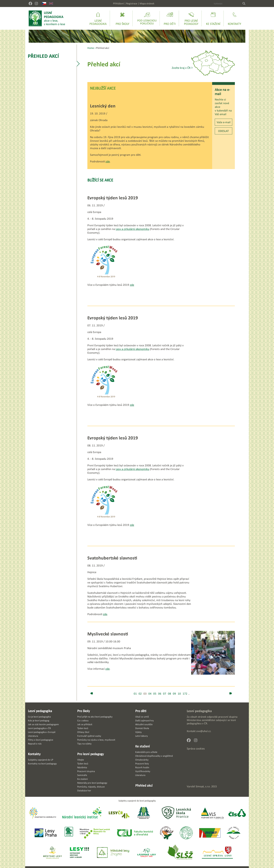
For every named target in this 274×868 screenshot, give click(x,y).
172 (185, 694)
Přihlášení (118, 3)
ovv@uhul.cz (203, 731)
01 (135, 694)
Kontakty (34, 754)
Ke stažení (143, 746)
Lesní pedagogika (40, 711)
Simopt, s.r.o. (203, 786)
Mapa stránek (147, 3)
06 (160, 694)
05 (155, 694)
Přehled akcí (43, 56)
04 (150, 694)
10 (179, 694)
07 (165, 694)
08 (170, 694)
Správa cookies (196, 749)
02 (140, 694)
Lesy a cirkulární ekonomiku (132, 229)
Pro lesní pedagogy (91, 754)
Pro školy (84, 711)
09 (174, 694)
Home (91, 48)
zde (108, 161)
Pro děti (141, 711)
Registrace (132, 3)
